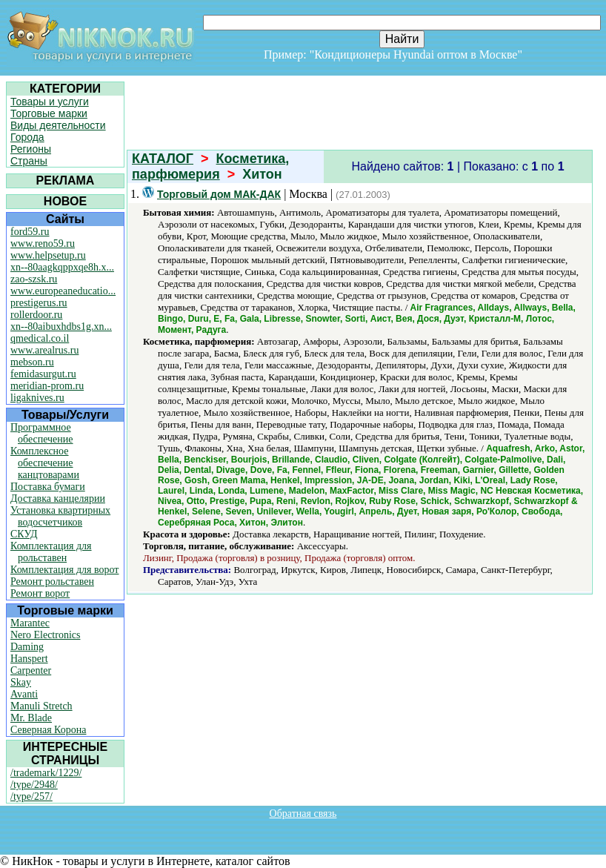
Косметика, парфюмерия (210, 166)
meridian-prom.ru (47, 386)
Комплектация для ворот (64, 570)
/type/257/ (31, 796)
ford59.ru (30, 232)
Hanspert (29, 659)
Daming (27, 647)
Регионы (31, 149)
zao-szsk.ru (34, 279)
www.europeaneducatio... (63, 291)
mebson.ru (32, 362)
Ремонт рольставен (52, 582)
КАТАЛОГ (163, 159)
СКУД (24, 534)
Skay (21, 682)
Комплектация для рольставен (51, 552)
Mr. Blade (31, 718)
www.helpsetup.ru (48, 255)
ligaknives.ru (37, 398)
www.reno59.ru (43, 243)
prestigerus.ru (39, 303)
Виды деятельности (58, 125)
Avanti (24, 694)
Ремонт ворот (40, 593)
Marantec (30, 623)
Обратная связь (303, 814)
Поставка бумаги (48, 487)
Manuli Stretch (41, 706)
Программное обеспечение (42, 433)
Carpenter (31, 670)
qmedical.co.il (40, 338)
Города (27, 137)
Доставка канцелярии (58, 498)
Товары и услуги (50, 102)
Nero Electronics (45, 635)
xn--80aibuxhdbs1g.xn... (61, 327)
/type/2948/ (34, 785)
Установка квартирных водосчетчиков (60, 516)
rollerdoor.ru (36, 315)
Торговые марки (49, 113)
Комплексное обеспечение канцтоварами (45, 463)
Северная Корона (48, 730)
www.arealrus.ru (44, 350)
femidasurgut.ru (43, 374)
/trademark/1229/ (46, 773)
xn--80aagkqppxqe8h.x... (62, 267)
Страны (29, 161)
